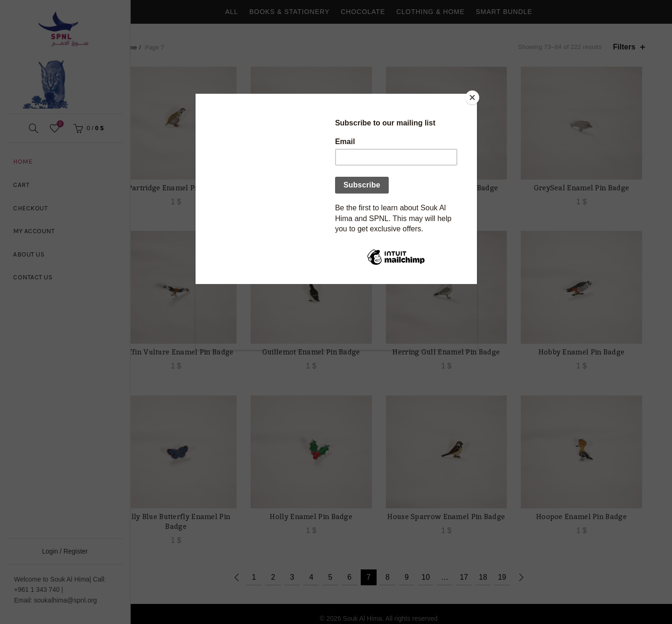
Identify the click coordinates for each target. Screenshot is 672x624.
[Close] (475, 96)
